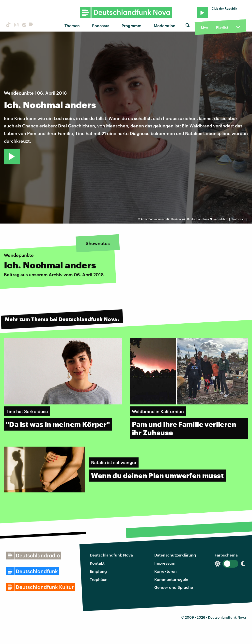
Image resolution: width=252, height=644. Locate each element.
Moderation (165, 26)
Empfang (98, 571)
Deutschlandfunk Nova (111, 555)
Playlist (222, 27)
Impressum (165, 563)
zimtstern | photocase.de (232, 219)
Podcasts (101, 26)
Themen (72, 26)
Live (205, 27)
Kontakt (97, 563)
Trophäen (99, 579)
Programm (132, 26)
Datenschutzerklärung (175, 555)
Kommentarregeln (171, 579)
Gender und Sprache (174, 587)
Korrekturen (165, 571)
